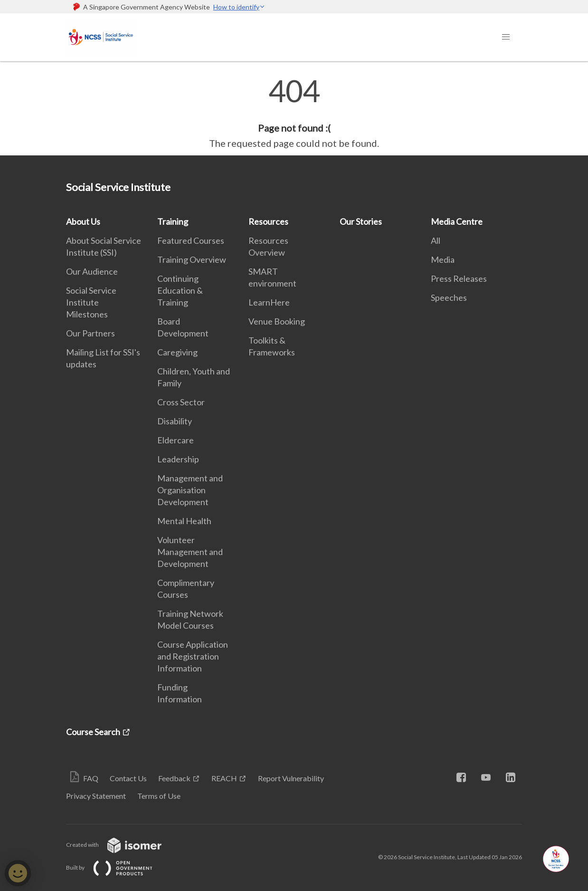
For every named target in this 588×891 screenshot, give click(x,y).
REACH (224, 778)
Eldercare (175, 440)
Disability (175, 421)
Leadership (178, 459)
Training (173, 221)
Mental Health (184, 521)
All (436, 240)
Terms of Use (159, 796)
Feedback (174, 778)
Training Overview (192, 259)
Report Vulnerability (291, 778)
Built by (117, 867)
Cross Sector (181, 402)
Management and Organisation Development (190, 490)
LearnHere (269, 302)
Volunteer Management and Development (190, 552)
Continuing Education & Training (180, 290)
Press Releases (459, 278)
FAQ (91, 778)
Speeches (449, 297)
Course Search (93, 732)
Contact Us (128, 778)
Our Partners (90, 333)
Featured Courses (191, 240)
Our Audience (92, 271)
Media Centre (457, 221)
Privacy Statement (96, 796)
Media (443, 259)
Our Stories (361, 221)
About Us (83, 221)
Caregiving (177, 352)
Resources (268, 221)
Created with (121, 845)
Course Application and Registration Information (193, 656)
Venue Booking (277, 321)
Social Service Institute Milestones (91, 302)
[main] (294, 113)
